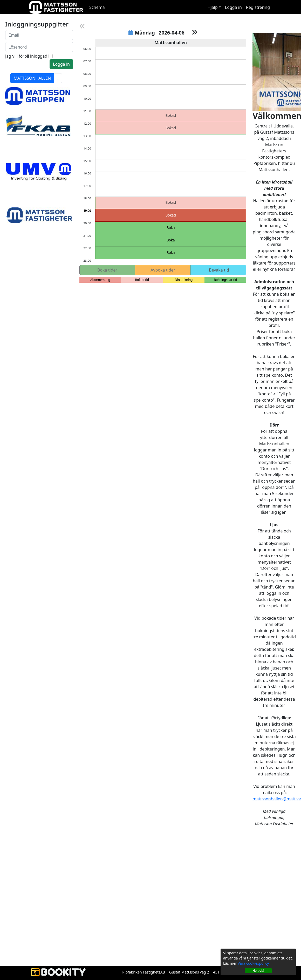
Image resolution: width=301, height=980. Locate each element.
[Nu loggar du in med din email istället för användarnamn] (39, 35)
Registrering (258, 7)
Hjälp (213, 7)
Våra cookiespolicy (253, 963)
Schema (97, 7)
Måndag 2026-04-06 (158, 33)
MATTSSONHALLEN (32, 78)
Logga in (233, 7)
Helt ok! (258, 971)
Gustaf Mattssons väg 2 (189, 972)
